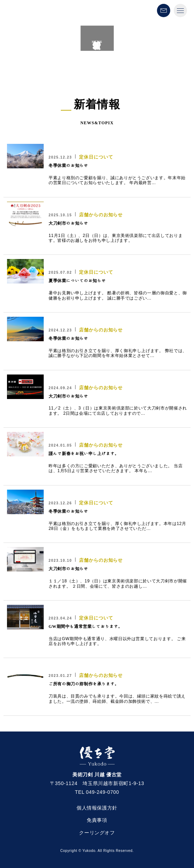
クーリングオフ (97, 833)
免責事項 (97, 820)
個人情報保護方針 (97, 808)
